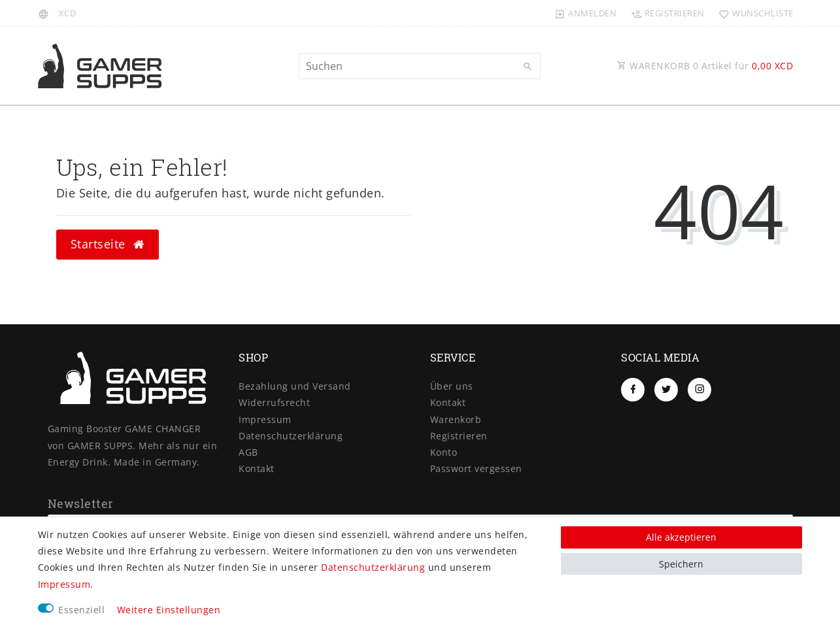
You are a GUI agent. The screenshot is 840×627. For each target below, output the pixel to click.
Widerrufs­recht (274, 402)
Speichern (681, 564)
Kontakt (257, 468)
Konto (444, 452)
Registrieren (459, 436)
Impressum (265, 419)
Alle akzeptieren (681, 537)
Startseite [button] (108, 244)
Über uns (452, 386)
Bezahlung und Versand (295, 386)
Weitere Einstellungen (169, 610)
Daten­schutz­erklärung (291, 436)
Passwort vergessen (476, 468)
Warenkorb (456, 419)
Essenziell (81, 610)
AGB (248, 452)
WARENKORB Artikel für (705, 66)
